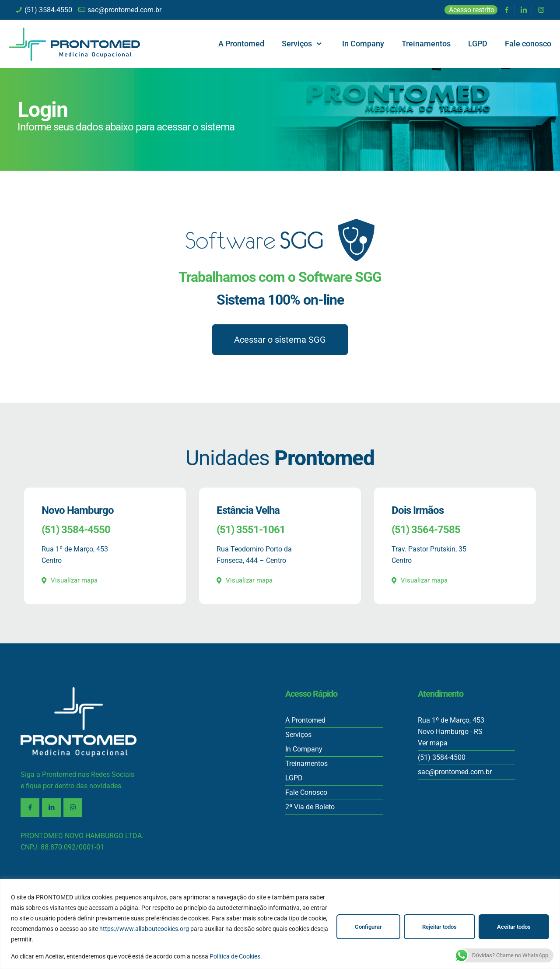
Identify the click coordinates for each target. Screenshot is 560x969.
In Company (304, 749)
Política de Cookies (235, 956)
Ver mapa (433, 743)
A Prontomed (305, 720)
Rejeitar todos (439, 927)
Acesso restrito (472, 10)
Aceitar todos (514, 927)
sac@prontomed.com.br (124, 10)
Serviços (298, 735)
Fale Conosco (306, 792)
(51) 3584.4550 (48, 10)
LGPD (294, 778)
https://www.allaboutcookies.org (144, 929)
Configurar (368, 927)
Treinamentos (306, 764)
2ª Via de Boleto (310, 807)
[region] (280, 924)
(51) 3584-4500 (442, 757)
